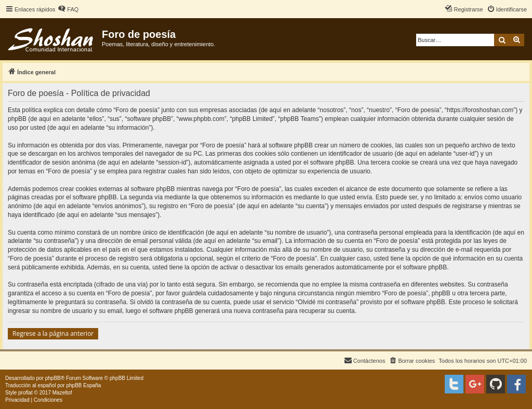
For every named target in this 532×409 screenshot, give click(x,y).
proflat (25, 393)
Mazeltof (62, 393)
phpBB (53, 378)
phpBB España (83, 385)
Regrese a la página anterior (53, 333)
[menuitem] (68, 9)
